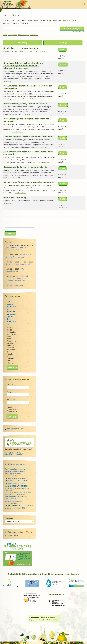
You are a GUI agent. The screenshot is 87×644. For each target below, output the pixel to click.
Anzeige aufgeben (10, 35)
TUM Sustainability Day (14, 270)
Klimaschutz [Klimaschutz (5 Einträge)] (9, 492)
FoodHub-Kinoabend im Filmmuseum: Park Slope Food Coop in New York (18, 278)
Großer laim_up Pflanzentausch (18, 264)
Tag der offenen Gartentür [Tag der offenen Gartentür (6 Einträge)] (15, 505)
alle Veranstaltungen (15, 285)
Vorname (10, 392)
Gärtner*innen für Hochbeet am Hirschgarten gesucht (29, 182)
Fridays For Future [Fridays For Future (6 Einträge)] (12, 476)
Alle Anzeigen (23, 35)
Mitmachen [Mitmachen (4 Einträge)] (27, 492)
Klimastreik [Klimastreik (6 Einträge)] (18, 492)
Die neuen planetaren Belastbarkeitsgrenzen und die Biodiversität (11, 313)
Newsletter (12, 409)
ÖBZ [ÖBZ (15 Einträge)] (23, 508)
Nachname (11, 400)
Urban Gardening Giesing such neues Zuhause (25, 103)
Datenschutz (52, 620)
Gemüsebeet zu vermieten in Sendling (21, 48)
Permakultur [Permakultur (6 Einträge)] (9, 499)
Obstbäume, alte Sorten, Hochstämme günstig (25, 167)
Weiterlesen (14, 367)
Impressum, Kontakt (37, 620)
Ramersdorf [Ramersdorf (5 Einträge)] (19, 499)
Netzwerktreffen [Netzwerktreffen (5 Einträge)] (10, 497)
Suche (61, 43)
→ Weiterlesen (45, 51)
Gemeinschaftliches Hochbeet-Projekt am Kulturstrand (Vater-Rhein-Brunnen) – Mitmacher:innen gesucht (23, 66)
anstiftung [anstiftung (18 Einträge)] (10, 464)
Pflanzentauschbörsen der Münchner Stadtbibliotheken (16, 249)
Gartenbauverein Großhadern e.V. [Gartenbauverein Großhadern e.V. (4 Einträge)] (16, 478)
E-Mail (10, 385)
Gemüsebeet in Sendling (15, 197)
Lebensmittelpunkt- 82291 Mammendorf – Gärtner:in (28, 136)
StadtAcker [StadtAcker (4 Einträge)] (19, 501)
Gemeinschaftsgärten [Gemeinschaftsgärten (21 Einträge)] (16, 486)
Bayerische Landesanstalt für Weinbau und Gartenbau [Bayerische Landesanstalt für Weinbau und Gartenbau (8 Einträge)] (17, 470)
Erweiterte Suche (79, 31)
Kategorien (9, 519)
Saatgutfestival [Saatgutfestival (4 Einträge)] (9, 501)
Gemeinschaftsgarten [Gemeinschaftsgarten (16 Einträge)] (16, 481)
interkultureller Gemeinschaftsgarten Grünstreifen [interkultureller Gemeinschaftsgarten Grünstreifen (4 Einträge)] (17, 489)
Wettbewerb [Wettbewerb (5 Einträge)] (9, 508)
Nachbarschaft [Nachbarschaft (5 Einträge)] (10, 494)
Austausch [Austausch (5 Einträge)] (8, 467)
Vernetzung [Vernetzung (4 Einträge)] (29, 506)
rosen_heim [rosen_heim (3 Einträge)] (28, 499)
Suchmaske (34, 35)
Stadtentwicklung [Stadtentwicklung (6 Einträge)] (11, 503)
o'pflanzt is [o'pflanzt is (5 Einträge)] (20, 497)
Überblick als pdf (11, 535)
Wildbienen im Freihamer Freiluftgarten (18, 256)
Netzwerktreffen (14, 411)
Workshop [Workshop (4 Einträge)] (17, 508)
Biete (20, 43)
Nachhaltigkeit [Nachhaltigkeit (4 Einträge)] (20, 495)
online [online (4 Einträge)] (27, 497)
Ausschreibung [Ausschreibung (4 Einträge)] (21, 464)
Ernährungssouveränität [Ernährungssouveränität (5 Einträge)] (13, 474)
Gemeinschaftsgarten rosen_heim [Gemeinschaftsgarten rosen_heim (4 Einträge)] (15, 483)
